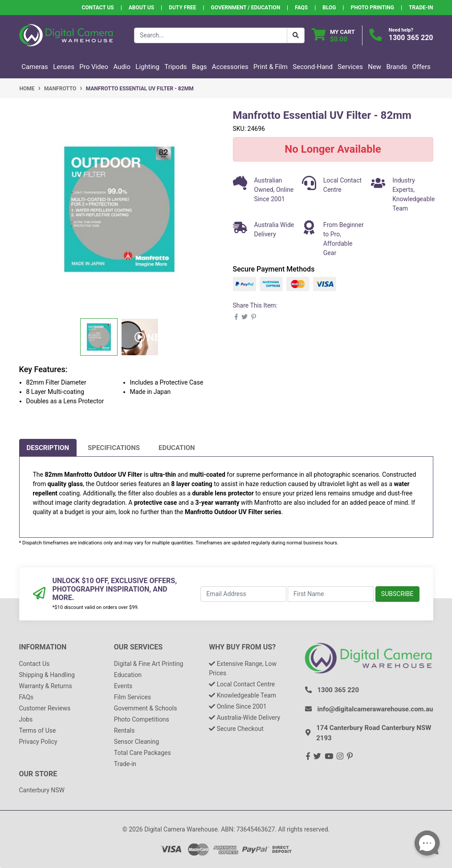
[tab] (48, 448)
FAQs (301, 8)
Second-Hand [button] (313, 67)
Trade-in (125, 764)
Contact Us (98, 8)
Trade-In (421, 8)
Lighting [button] (147, 67)
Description (48, 448)
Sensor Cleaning (136, 742)
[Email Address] (243, 594)
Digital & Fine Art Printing (149, 664)
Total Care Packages (143, 753)
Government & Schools (146, 708)
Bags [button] (200, 67)
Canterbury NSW (42, 790)
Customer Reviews (45, 708)
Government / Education (246, 8)
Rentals (124, 730)
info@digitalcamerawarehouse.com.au (375, 709)
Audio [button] (122, 67)
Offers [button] (421, 67)
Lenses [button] (64, 67)
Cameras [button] (35, 67)
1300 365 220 (411, 38)
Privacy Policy (38, 742)
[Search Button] (296, 35)
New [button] (375, 67)
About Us (141, 8)
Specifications (114, 448)
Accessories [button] (230, 67)
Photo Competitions (142, 719)
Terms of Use (38, 730)
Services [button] (350, 67)
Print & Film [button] (271, 67)
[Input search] (211, 35)
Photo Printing (373, 8)
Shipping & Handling (47, 675)
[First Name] (331, 594)
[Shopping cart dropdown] (333, 35)
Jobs (26, 719)
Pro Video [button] (94, 67)
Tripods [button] (175, 67)
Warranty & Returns (46, 686)
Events (123, 686)
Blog (329, 8)
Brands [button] (397, 67)
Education (177, 448)
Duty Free (182, 8)
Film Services (132, 697)
